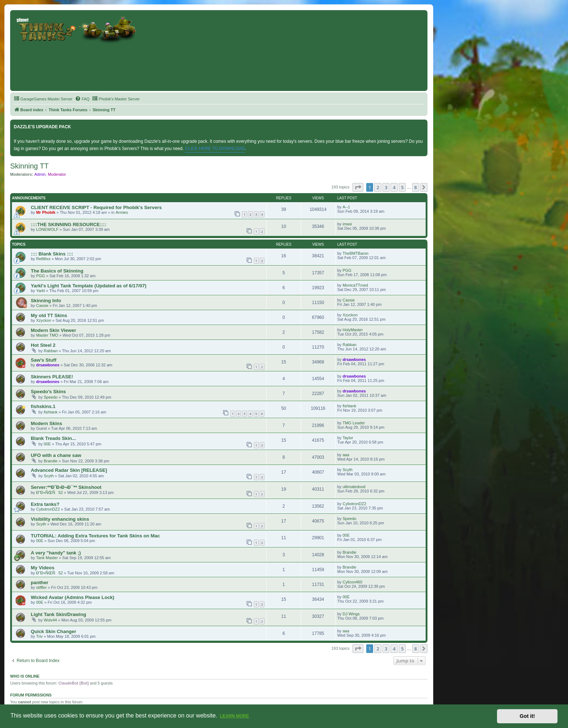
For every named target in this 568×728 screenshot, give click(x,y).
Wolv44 (50, 620)
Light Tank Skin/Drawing (59, 614)
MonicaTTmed (355, 285)
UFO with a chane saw (56, 455)
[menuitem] (43, 99)
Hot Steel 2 (43, 345)
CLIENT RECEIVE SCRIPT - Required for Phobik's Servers (96, 207)
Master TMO (47, 335)
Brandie (51, 461)
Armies (122, 212)
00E (47, 444)
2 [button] (378, 187)
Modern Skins (46, 423)
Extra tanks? (45, 504)
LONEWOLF (47, 229)
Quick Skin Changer (53, 631)
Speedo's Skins (48, 392)
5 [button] (402, 187)
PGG (41, 276)
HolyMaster (353, 330)
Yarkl (41, 291)
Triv (39, 636)
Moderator (57, 174)
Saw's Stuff (44, 360)
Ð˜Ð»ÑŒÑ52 (50, 492)
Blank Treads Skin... (53, 438)
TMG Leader (354, 423)
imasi (347, 224)
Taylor (348, 438)
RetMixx (43, 259)
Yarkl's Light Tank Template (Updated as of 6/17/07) (89, 286)
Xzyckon (44, 320)
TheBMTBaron (356, 253)
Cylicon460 (352, 582)
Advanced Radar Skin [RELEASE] (69, 470)
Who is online (25, 676)
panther (39, 583)
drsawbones (48, 365)
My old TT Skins (49, 315)
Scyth (49, 476)
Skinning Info (46, 301)
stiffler (41, 587)
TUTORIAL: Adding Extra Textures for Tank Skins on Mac (95, 536)
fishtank (51, 412)
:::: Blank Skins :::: (52, 254)
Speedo (51, 397)
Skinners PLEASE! (52, 377)
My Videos (43, 568)
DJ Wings (351, 614)
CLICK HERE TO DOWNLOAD (215, 149)
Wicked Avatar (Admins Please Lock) (73, 597)
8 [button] (416, 187)
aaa (346, 455)
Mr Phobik (46, 212)
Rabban (51, 351)
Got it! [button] (527, 716)
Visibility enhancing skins (60, 519)
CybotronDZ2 (48, 509)
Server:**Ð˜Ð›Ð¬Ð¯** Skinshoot (66, 487)
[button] (358, 187)
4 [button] (394, 187)
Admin (40, 174)
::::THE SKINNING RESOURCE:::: (68, 224)
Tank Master (47, 558)
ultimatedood (354, 487)
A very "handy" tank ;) (56, 553)
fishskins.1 (43, 406)
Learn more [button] (235, 716)
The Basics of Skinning (57, 271)
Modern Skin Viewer (53, 330)
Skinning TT (29, 166)
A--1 (346, 207)
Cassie (42, 305)
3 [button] (386, 187)
